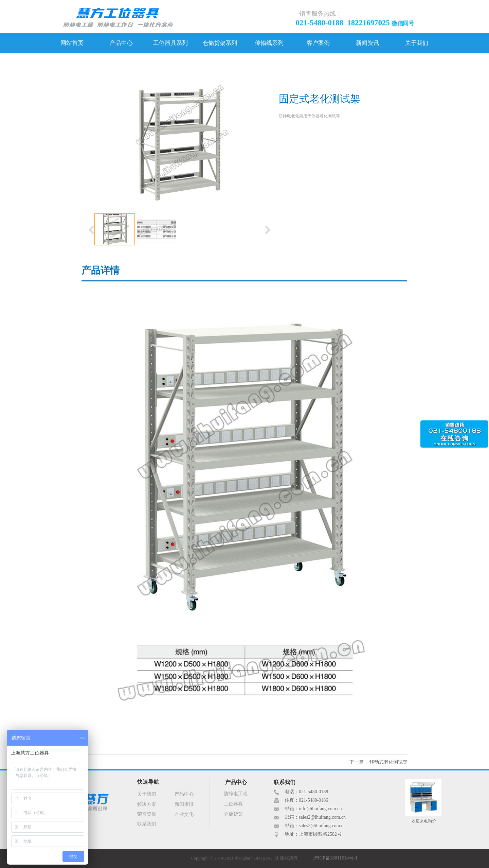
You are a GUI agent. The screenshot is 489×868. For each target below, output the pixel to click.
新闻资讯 (367, 43)
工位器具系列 (170, 43)
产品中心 (121, 43)
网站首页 (72, 43)
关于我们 (417, 43)
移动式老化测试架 (388, 762)
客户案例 (318, 43)
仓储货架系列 (220, 43)
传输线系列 (269, 43)
